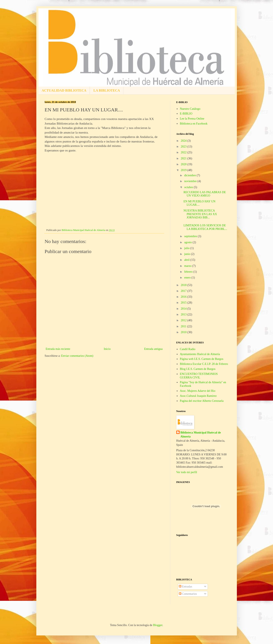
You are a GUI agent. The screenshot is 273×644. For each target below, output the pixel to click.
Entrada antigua (153, 349)
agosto (188, 242)
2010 (184, 332)
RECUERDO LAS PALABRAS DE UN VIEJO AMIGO (205, 194)
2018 (184, 285)
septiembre (191, 236)
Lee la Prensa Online (192, 119)
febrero (189, 272)
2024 (184, 141)
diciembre (190, 175)
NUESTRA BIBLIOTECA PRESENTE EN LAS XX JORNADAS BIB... (200, 214)
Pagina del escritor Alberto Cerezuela (202, 401)
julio (187, 248)
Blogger (158, 625)
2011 (184, 326)
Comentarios (188, 594)
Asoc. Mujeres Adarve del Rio (198, 391)
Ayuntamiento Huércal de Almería (200, 354)
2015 (184, 303)
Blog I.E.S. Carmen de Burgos (198, 369)
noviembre (191, 181)
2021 (184, 158)
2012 (184, 320)
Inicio (107, 349)
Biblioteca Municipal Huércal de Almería (201, 435)
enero (188, 278)
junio (188, 254)
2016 (184, 297)
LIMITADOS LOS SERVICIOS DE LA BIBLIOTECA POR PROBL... (205, 227)
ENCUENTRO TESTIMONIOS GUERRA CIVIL (199, 376)
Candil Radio (188, 349)
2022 (184, 152)
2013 (184, 314)
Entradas (185, 587)
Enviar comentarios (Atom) (77, 356)
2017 (184, 291)
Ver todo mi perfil (187, 472)
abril (187, 260)
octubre (189, 187)
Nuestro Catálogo (190, 109)
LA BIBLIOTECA (107, 90)
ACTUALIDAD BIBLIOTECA (64, 90)
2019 (184, 170)
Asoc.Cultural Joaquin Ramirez (198, 396)
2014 (184, 309)
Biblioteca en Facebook (194, 124)
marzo (188, 266)
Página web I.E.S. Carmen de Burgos (202, 359)
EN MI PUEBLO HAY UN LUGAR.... (199, 203)
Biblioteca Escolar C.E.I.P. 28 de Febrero (204, 364)
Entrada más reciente (58, 349)
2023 (184, 147)
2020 (184, 164)
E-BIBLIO (186, 114)
